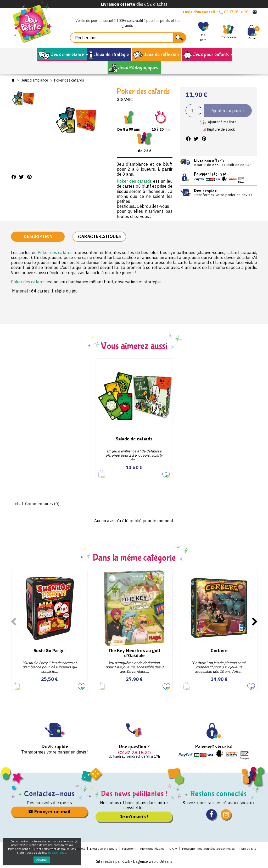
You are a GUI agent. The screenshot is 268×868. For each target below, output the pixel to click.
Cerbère (219, 651)
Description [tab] (38, 237)
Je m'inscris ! (134, 817)
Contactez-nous (49, 794)
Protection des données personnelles (208, 849)
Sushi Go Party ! (50, 651)
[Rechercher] (128, 38)
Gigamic (125, 100)
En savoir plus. (57, 853)
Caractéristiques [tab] (99, 237)
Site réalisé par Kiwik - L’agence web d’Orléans (134, 861)
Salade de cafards (134, 439)
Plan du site (248, 849)
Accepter (42, 860)
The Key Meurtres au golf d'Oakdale (134, 653)
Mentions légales (152, 849)
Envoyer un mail (49, 812)
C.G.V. (173, 849)
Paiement (129, 849)
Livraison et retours (104, 849)
